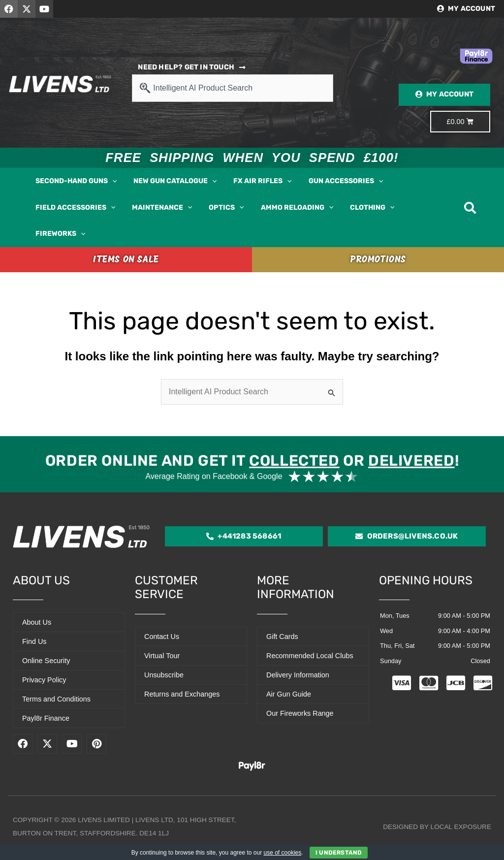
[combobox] (233, 88)
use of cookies (283, 853)
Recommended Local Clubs (310, 656)
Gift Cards (282, 637)
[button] (112, 181)
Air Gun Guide (289, 694)
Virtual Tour (162, 656)
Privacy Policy (44, 680)
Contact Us (162, 637)
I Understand (339, 853)
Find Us (34, 641)
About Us (37, 622)
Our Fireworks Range (300, 713)
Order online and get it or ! (252, 461)
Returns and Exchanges (182, 694)
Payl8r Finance (46, 718)
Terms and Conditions (56, 699)
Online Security (46, 661)
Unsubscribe (164, 675)
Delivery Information (298, 675)
